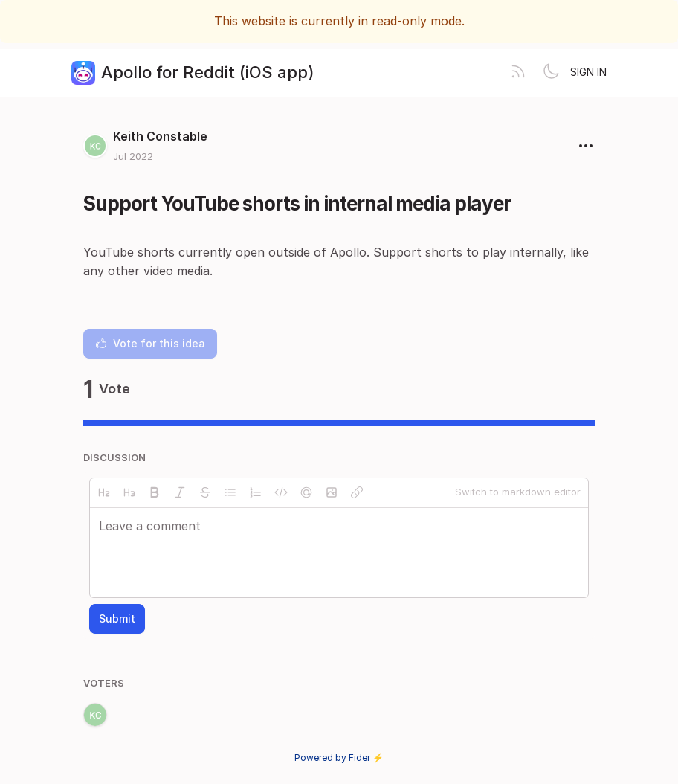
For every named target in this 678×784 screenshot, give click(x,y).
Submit (117, 618)
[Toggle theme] (551, 73)
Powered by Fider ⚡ (339, 758)
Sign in (588, 72)
